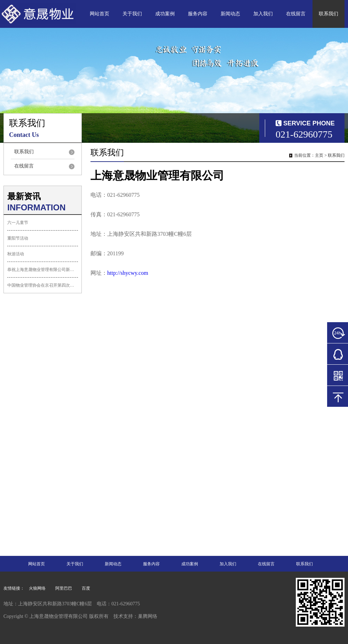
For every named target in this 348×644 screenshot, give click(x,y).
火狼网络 (37, 588)
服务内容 (198, 14)
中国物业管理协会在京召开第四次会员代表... (43, 285)
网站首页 (100, 14)
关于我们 (132, 14)
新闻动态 (230, 14)
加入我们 (263, 14)
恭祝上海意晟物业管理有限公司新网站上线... (43, 270)
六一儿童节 (18, 223)
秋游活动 (16, 254)
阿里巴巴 (64, 588)
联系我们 (329, 14)
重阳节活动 (18, 238)
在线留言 (296, 14)
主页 (319, 155)
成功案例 (165, 14)
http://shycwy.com (128, 273)
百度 (86, 588)
